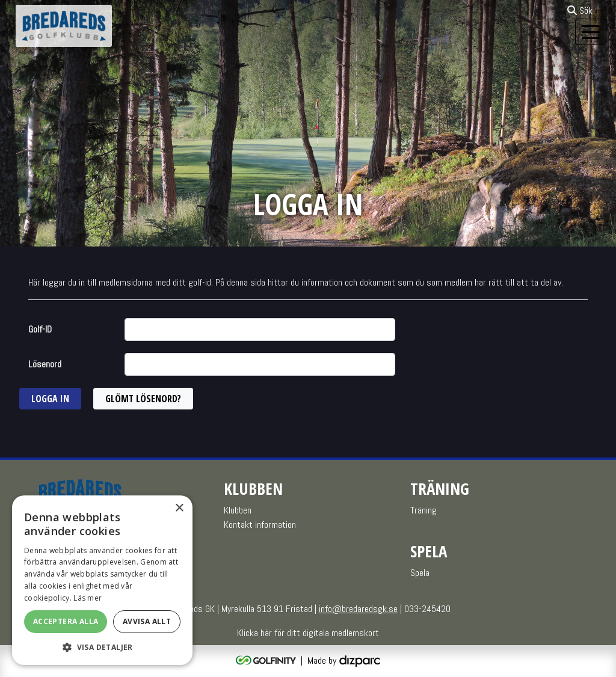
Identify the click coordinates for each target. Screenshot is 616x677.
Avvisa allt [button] (147, 621)
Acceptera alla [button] (66, 621)
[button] (102, 647)
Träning (423, 510)
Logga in (50, 399)
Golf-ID (40, 329)
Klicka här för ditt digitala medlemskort (308, 633)
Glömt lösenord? (143, 399)
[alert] (102, 580)
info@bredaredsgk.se (358, 609)
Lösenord (45, 364)
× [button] (179, 508)
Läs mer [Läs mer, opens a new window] (88, 598)
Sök (580, 11)
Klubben (238, 510)
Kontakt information (260, 525)
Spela (420, 573)
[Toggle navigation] (591, 32)
